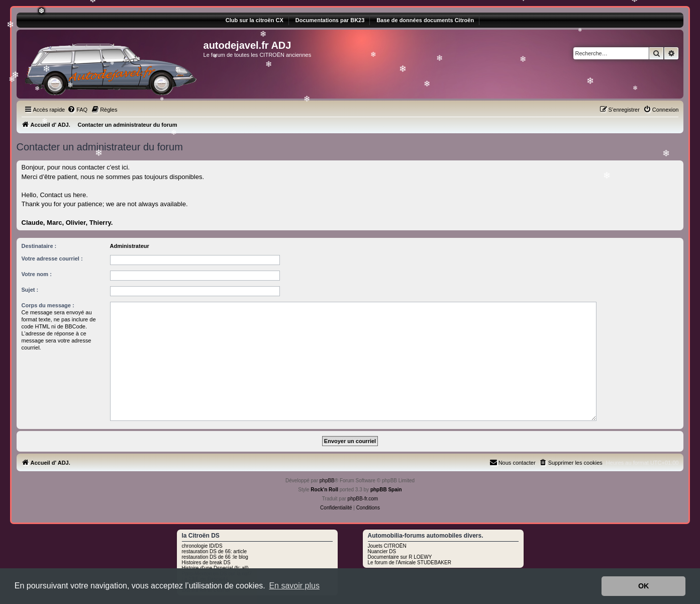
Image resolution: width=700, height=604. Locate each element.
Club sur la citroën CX (255, 20)
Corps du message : (48, 305)
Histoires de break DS (206, 563)
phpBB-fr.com (363, 499)
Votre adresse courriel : (52, 258)
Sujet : (30, 290)
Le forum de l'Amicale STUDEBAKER (410, 563)
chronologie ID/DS (202, 546)
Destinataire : (39, 246)
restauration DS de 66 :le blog (215, 557)
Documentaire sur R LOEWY (400, 557)
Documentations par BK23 (330, 20)
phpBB (327, 481)
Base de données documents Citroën (425, 20)
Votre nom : (37, 274)
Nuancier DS (382, 551)
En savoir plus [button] (294, 586)
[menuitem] (77, 110)
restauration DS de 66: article (215, 551)
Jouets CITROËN (387, 546)
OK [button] (644, 586)
